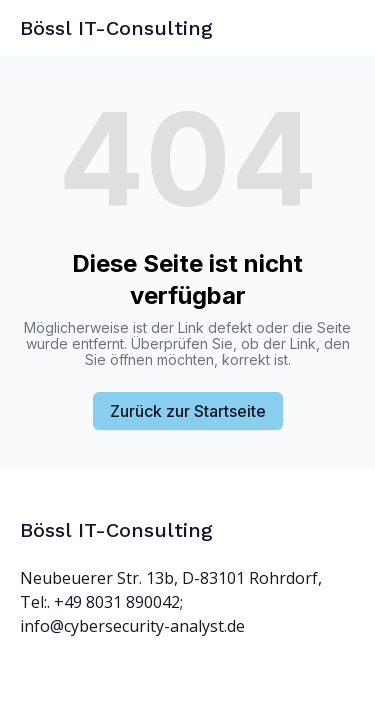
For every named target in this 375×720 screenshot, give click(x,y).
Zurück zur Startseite (188, 411)
